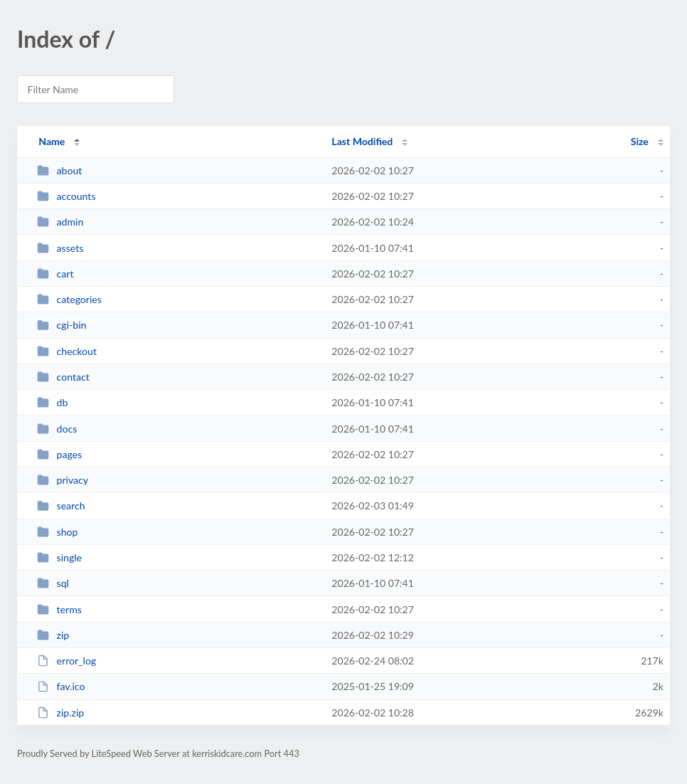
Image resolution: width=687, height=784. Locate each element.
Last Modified (362, 141)
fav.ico (61, 686)
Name (52, 141)
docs (57, 429)
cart (55, 274)
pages (59, 454)
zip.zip (60, 713)
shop (57, 532)
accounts (66, 196)
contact (63, 377)
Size (640, 141)
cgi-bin (62, 325)
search (61, 505)
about (59, 170)
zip (53, 635)
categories (69, 299)
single (59, 557)
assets (60, 248)
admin (60, 222)
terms (59, 609)
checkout (67, 351)
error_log (66, 661)
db (52, 402)
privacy (63, 480)
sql (53, 583)
